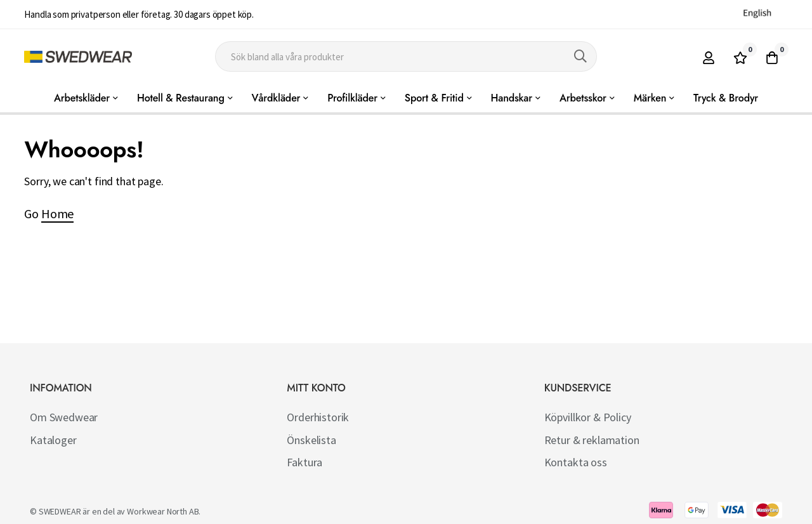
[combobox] (406, 56)
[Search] (580, 56)
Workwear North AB (163, 511)
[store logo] (78, 57)
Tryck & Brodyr (726, 98)
